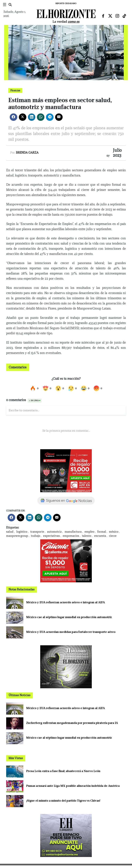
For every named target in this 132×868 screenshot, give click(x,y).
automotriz (54, 532)
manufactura (73, 532)
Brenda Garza (27, 153)
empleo (89, 532)
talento (87, 536)
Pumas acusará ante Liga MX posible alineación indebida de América (73, 786)
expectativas (51, 536)
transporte (37, 532)
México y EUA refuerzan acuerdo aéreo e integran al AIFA (65, 602)
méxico (114, 532)
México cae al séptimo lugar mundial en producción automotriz (69, 617)
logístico (22, 532)
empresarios (71, 536)
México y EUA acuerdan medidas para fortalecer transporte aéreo (71, 632)
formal (102, 532)
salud (10, 532)
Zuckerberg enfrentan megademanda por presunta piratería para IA (72, 723)
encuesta (100, 536)
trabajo (36, 536)
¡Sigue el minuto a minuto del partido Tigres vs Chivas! (63, 801)
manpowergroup (17, 536)
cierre (113, 536)
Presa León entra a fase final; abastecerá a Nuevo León (63, 771)
